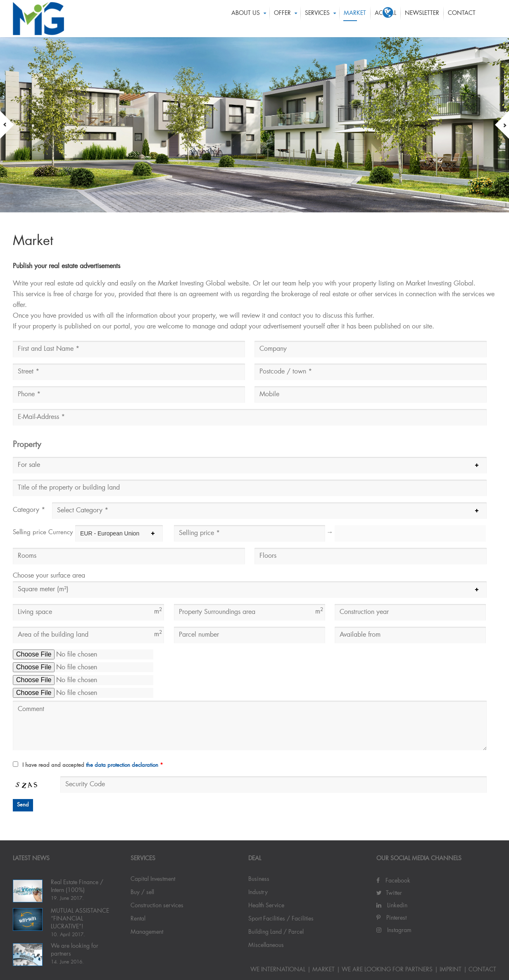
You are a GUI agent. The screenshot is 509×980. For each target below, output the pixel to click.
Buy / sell (142, 892)
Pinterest (391, 918)
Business (259, 879)
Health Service (266, 906)
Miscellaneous (266, 945)
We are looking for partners (387, 970)
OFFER (282, 19)
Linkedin (392, 906)
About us (246, 19)
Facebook (393, 881)
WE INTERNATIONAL (278, 970)
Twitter (389, 893)
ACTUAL (385, 19)
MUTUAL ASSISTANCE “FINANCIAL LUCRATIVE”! (80, 919)
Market (355, 19)
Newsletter (422, 19)
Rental (138, 919)
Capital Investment (153, 879)
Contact (462, 19)
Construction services (157, 906)
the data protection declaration (122, 765)
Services (317, 19)
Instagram (394, 930)
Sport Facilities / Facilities (281, 919)
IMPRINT (451, 970)
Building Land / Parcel (276, 932)
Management (147, 932)
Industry (258, 892)
